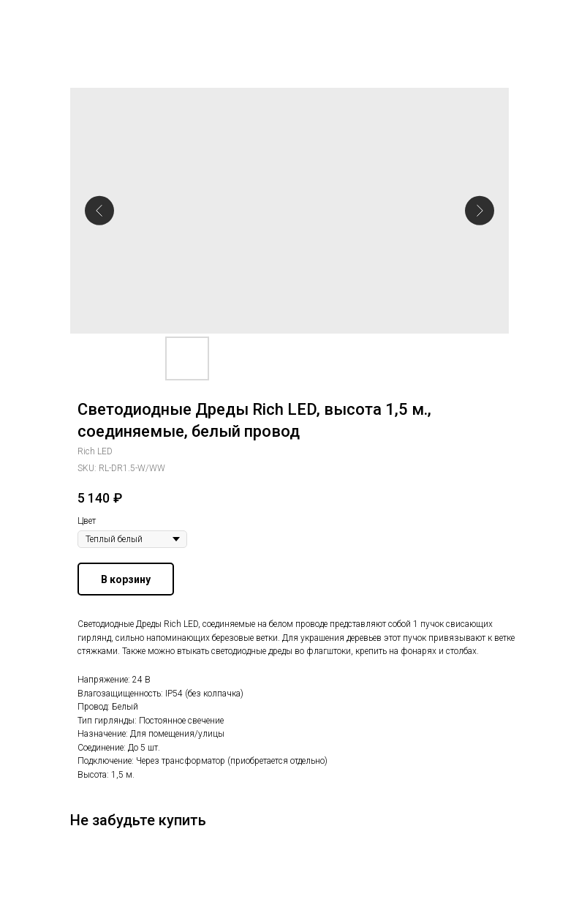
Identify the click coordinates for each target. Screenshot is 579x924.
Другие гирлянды (62, 21)
